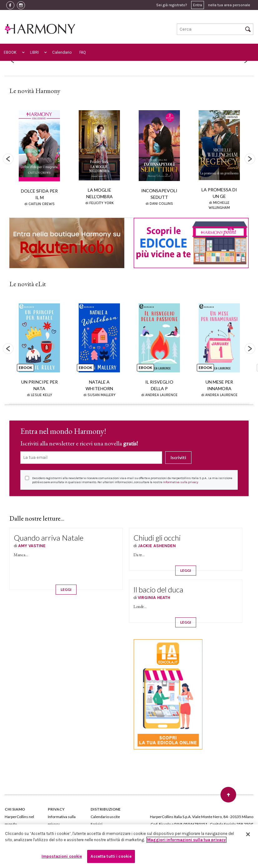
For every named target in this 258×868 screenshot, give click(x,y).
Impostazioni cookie (62, 856)
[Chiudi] (248, 834)
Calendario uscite (105, 817)
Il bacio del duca (158, 589)
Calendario (62, 52)
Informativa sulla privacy (181, 482)
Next (250, 159)
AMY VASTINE (32, 546)
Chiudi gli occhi (157, 538)
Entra (198, 5)
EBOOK (10, 52)
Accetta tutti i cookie (111, 856)
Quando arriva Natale (49, 538)
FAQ (83, 52)
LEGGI (66, 589)
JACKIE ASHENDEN (157, 546)
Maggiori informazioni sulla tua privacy (186, 840)
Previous (8, 159)
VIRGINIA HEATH (154, 598)
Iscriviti (178, 457)
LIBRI (34, 52)
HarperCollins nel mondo (19, 820)
